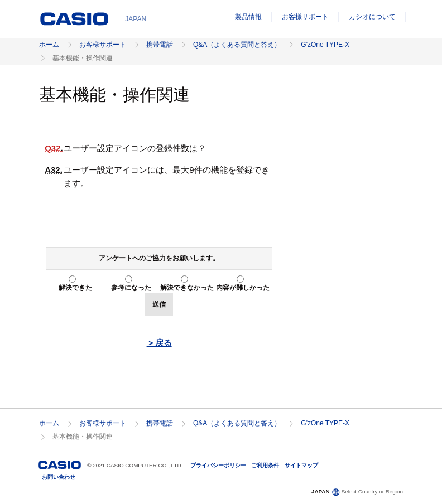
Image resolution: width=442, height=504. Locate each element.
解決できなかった (187, 288)
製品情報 (248, 17)
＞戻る (159, 343)
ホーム (49, 45)
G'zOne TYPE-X (325, 45)
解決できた (75, 288)
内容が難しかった (243, 288)
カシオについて (372, 17)
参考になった (131, 288)
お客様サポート (305, 17)
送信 (159, 304)
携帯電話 (160, 45)
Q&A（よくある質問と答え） (237, 45)
